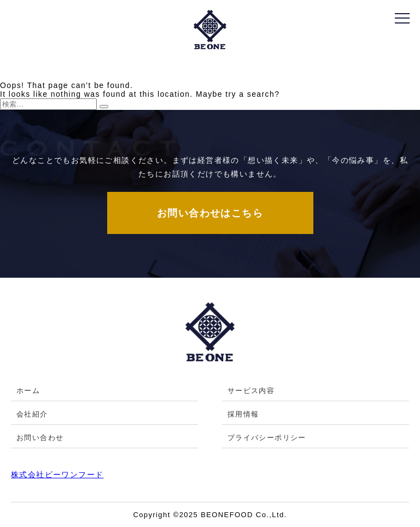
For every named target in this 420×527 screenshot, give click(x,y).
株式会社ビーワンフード (57, 475)
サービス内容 (251, 391)
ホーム (28, 391)
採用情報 (243, 414)
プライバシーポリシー (267, 438)
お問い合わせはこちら (210, 213)
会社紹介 (32, 414)
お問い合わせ (40, 438)
